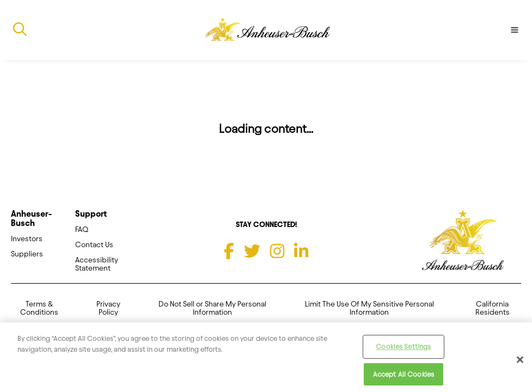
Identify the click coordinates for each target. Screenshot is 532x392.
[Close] (520, 364)
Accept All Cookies (403, 378)
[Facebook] (229, 251)
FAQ (82, 229)
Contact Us (94, 245)
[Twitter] (252, 251)
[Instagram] (277, 251)
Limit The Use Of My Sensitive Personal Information (369, 308)
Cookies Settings (403, 350)
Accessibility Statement (97, 264)
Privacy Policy (108, 308)
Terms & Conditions (39, 308)
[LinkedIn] (301, 251)
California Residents (493, 308)
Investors (27, 239)
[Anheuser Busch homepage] (463, 241)
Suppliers (27, 254)
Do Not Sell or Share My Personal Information (212, 308)
